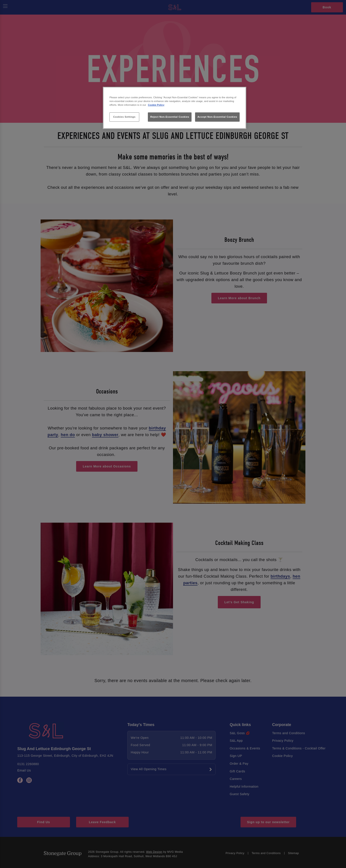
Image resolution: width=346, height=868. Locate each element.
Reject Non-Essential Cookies (170, 117)
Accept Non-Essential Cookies (217, 117)
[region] (175, 108)
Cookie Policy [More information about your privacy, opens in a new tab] (156, 105)
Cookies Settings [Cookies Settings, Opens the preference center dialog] (124, 117)
